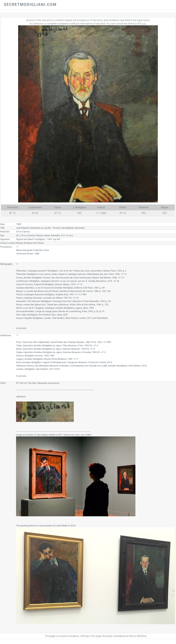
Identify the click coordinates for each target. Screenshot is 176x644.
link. (144, 24)
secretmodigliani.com (30, 5)
